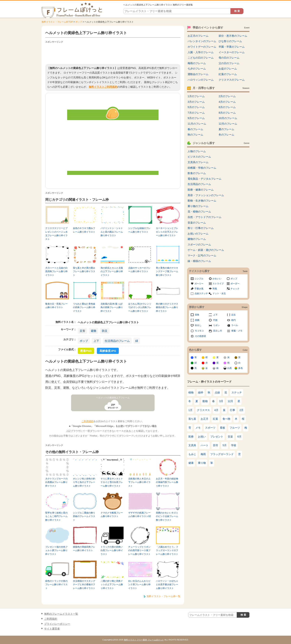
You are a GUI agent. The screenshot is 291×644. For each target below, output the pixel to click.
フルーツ (235, 428)
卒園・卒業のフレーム (232, 47)
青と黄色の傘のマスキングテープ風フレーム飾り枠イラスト (167, 271)
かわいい (217, 279)
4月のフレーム (227, 102)
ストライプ (218, 284)
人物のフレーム (197, 151)
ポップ (79, 22)
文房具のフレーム (198, 162)
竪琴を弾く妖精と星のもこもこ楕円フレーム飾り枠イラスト (56, 516)
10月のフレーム (228, 118)
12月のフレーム (228, 124)
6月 (239, 437)
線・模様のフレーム (199, 261)
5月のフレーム (196, 107)
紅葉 (215, 419)
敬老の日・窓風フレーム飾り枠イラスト (56, 306)
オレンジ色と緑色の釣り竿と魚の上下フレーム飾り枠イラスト (84, 482)
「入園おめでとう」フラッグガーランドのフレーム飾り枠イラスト (167, 550)
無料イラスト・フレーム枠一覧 (164, 596)
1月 (190, 410)
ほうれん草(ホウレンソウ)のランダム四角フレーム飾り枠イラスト (140, 307)
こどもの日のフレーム (201, 58)
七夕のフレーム (197, 69)
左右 (233, 315)
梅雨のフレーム (197, 63)
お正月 (205, 419)
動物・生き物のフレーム (202, 201)
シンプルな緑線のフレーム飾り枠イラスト (139, 230)
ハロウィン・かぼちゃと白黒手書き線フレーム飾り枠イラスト (167, 585)
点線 (217, 392)
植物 (191, 392)
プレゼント (217, 437)
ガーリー (199, 284)
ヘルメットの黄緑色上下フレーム (113, 398)
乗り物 (202, 463)
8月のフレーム (227, 113)
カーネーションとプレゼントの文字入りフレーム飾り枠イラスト (167, 232)
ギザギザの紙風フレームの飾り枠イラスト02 (139, 515)
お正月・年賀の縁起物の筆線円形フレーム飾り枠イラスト (167, 482)
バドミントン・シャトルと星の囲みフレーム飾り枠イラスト (112, 232)
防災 (105, 331)
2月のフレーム (227, 96)
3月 (221, 401)
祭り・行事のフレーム (201, 228)
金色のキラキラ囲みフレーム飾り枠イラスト (84, 230)
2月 (242, 410)
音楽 (230, 437)
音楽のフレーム (197, 223)
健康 (191, 463)
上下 (96, 341)
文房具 (192, 445)
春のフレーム (195, 129)
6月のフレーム (227, 107)
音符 (215, 445)
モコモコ (199, 331)
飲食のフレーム (197, 173)
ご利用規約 (88, 421)
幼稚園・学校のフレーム (202, 168)
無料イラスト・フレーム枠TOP (57, 22)
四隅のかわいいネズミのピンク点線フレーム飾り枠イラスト (167, 516)
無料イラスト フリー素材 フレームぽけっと (144, 640)
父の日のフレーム (229, 63)
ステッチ (237, 392)
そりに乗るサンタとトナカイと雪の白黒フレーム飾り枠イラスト (112, 482)
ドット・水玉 (219, 293)
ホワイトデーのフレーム (202, 47)
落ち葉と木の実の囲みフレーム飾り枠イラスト (84, 271)
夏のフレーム (226, 129)
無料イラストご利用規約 (103, 87)
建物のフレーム (197, 239)
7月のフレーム (196, 113)
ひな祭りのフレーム (230, 41)
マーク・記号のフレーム (202, 255)
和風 (215, 289)
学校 (234, 445)
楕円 (233, 320)
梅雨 (203, 454)
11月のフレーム (197, 124)
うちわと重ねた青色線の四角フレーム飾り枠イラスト (84, 307)
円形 (215, 320)
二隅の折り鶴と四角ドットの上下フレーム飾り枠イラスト (112, 585)
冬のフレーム (226, 135)
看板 (223, 428)
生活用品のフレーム (117, 341)
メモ (198, 428)
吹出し (198, 325)
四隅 (197, 320)
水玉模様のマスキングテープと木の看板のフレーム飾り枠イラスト (84, 585)
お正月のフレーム (198, 36)
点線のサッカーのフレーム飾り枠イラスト (139, 270)
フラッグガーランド (222, 454)
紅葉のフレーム (228, 74)
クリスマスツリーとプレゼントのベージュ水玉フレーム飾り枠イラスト (56, 234)
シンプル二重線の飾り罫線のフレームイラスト (84, 516)
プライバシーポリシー (57, 624)
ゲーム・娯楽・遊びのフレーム (206, 250)
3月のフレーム (196, 102)
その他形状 (200, 336)
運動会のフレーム (198, 74)
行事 (233, 410)
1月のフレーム (196, 96)
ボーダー (235, 284)
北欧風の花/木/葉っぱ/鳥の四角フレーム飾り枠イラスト (112, 307)
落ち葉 (192, 419)
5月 (225, 445)
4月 (216, 410)
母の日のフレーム (229, 58)
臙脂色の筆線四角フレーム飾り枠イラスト (84, 549)
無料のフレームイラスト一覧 (61, 614)
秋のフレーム (195, 135)
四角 (197, 315)
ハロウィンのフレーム (201, 80)
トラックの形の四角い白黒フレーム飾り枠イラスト (112, 550)
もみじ (192, 454)
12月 (230, 401)
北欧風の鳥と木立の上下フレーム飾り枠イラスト (139, 482)
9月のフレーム (196, 118)
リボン (216, 325)
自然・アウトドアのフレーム (205, 217)
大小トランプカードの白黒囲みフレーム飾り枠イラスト (56, 482)
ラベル (235, 325)
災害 (82, 331)
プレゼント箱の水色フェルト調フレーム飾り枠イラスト (56, 550)
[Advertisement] (113, 53)
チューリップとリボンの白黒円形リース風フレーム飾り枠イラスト (139, 550)
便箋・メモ (237, 331)
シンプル (199, 279)
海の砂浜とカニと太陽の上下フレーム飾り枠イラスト (112, 271)
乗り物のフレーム (198, 206)
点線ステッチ (201, 293)
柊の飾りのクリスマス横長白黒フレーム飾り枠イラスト (167, 307)
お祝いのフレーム (198, 234)
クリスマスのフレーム (232, 80)
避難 (94, 331)
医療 (191, 437)
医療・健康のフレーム (201, 190)
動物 (205, 401)
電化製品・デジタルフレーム (205, 179)
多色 (241, 368)
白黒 (230, 368)
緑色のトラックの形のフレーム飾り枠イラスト (56, 585)
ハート (205, 445)
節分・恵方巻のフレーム (233, 36)
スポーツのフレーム (199, 245)
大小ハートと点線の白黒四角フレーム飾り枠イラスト (56, 271)
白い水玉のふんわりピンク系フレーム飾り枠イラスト (139, 585)
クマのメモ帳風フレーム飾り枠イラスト (112, 515)
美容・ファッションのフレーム (206, 195)
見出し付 (218, 331)
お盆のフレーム (228, 69)
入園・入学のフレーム (201, 52)
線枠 (201, 392)
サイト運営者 (52, 629)
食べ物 (226, 419)
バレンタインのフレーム (202, 41)
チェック (235, 289)
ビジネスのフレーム (199, 157)
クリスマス (203, 410)
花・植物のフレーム (199, 212)
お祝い (202, 437)
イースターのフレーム (232, 52)
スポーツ (210, 428)
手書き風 (199, 289)
